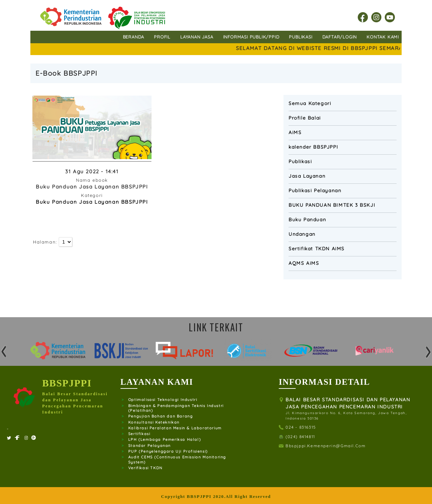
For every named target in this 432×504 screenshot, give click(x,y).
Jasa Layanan (307, 176)
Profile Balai (305, 118)
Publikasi (300, 161)
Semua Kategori (310, 103)
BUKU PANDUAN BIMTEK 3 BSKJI (332, 205)
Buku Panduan (307, 220)
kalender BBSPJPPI (313, 147)
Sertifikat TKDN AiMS (317, 249)
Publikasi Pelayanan (315, 191)
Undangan (302, 234)
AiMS (295, 132)
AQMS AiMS (304, 263)
